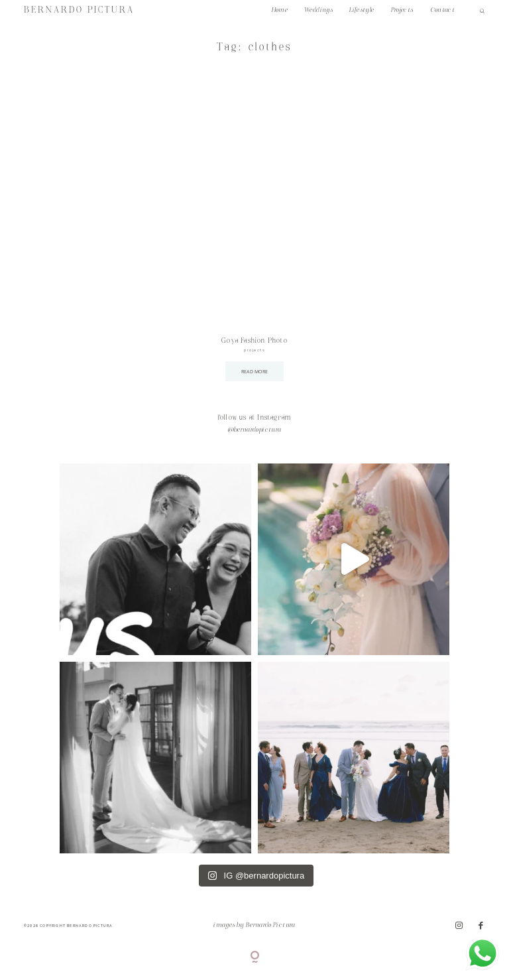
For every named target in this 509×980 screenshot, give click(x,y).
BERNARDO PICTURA (79, 11)
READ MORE (255, 371)
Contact (443, 11)
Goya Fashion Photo (254, 341)
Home (280, 11)
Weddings (318, 11)
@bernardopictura (255, 430)
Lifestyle (362, 11)
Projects (402, 11)
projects (254, 350)
